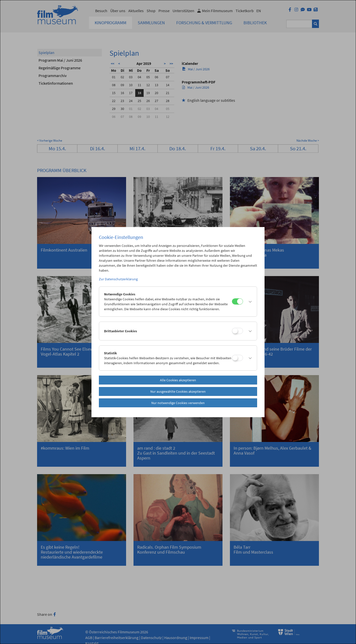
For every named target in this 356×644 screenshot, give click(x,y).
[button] (249, 302)
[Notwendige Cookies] (237, 301)
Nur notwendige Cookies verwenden (178, 403)
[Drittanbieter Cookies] (237, 331)
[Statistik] (237, 358)
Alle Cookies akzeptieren (178, 380)
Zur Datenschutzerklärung (118, 279)
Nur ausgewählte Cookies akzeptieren (178, 391)
